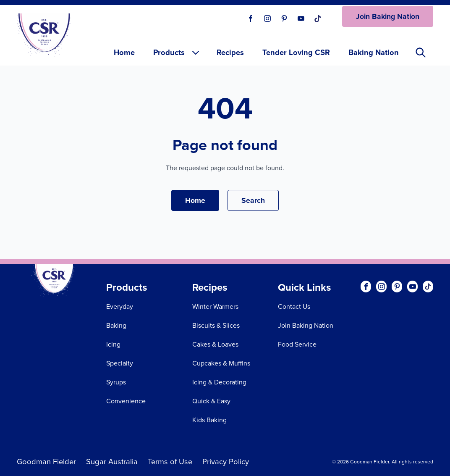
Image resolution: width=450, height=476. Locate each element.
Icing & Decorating (219, 382)
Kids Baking (209, 420)
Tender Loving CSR (296, 52)
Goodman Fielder (46, 462)
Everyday (120, 306)
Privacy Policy (226, 462)
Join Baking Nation (388, 16)
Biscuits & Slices (216, 325)
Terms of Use (170, 462)
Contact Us (294, 306)
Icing (113, 344)
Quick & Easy (211, 401)
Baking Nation (374, 52)
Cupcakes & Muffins (221, 363)
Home (124, 52)
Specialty (120, 363)
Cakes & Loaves (215, 344)
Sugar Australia (112, 462)
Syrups (116, 382)
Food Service (297, 344)
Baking (116, 325)
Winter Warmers (215, 306)
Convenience (126, 401)
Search (253, 200)
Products (177, 52)
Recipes (230, 52)
